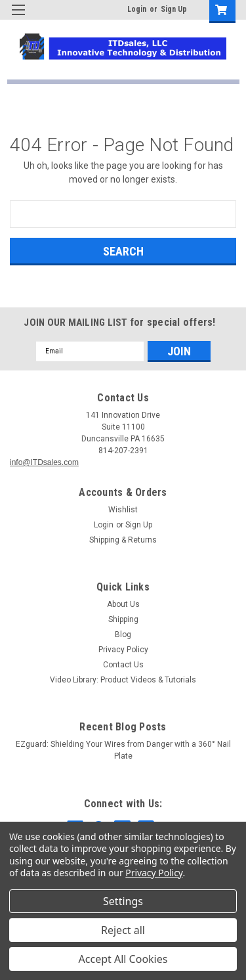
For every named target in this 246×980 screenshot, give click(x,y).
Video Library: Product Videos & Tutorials (123, 680)
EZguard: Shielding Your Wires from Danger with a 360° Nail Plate (123, 750)
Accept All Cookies (123, 959)
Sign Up (174, 9)
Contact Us (123, 665)
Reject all (123, 930)
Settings (123, 901)
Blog (123, 635)
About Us (123, 604)
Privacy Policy (123, 650)
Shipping (123, 619)
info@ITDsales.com (44, 462)
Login (137, 9)
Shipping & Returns (123, 540)
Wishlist (123, 510)
